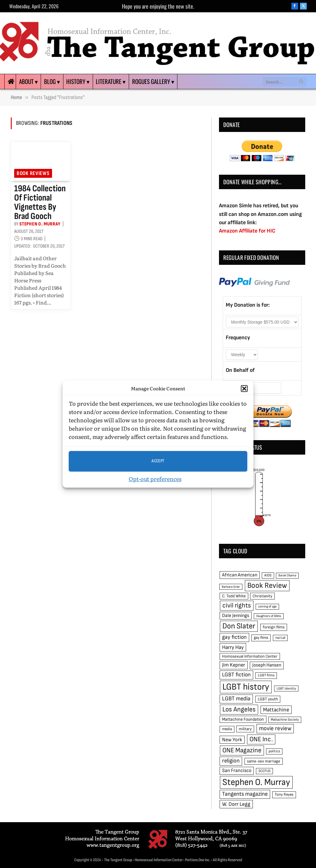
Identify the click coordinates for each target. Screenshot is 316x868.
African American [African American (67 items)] (240, 575)
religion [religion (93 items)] (231, 761)
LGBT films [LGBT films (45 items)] (266, 675)
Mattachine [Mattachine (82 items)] (276, 710)
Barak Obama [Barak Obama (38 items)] (287, 575)
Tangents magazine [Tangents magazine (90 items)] (245, 794)
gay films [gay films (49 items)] (261, 638)
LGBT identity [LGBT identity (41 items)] (286, 689)
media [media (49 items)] (227, 729)
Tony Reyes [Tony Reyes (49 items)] (284, 794)
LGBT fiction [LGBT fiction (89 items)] (236, 675)
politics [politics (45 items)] (274, 751)
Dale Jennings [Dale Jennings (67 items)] (236, 616)
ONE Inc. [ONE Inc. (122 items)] (261, 739)
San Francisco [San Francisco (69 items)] (237, 770)
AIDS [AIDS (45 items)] (268, 575)
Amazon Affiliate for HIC (247, 231)
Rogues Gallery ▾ (153, 81)
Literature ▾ (111, 81)
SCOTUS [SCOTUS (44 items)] (264, 771)
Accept (158, 461)
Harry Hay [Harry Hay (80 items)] (233, 647)
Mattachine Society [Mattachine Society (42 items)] (285, 720)
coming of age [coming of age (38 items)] (267, 606)
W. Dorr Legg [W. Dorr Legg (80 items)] (236, 804)
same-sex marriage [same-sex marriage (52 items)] (264, 761)
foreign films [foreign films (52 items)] (274, 627)
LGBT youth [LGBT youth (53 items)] (268, 699)
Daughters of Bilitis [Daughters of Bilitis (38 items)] (269, 616)
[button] (244, 389)
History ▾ (78, 81)
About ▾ (28, 81)
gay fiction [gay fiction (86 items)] (234, 637)
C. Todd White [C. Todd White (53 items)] (234, 596)
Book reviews (33, 173)
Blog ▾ (52, 81)
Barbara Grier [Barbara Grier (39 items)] (231, 587)
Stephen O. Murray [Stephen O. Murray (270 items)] (256, 782)
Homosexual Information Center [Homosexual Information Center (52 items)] (250, 656)
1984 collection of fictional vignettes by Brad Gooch (40, 202)
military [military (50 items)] (245, 729)
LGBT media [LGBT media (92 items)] (236, 699)
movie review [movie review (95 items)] (275, 729)
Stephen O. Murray (40, 224)
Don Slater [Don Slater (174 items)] (239, 626)
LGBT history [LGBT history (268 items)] (246, 687)
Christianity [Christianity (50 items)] (262, 596)
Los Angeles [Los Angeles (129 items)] (239, 709)
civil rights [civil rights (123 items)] (237, 605)
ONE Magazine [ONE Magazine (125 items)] (242, 750)
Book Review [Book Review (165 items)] (267, 585)
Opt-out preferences (155, 479)
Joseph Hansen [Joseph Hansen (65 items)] (267, 665)
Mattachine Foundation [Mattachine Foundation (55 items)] (243, 719)
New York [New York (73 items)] (232, 740)
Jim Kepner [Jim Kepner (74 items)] (234, 665)
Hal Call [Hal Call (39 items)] (280, 638)
